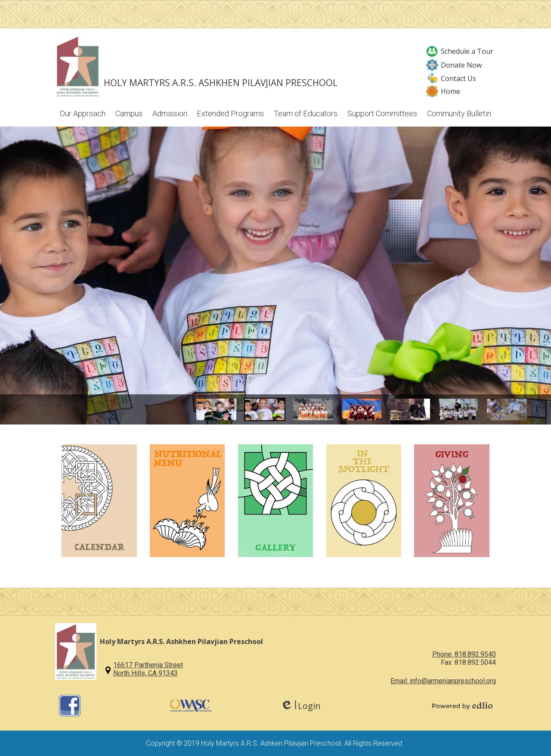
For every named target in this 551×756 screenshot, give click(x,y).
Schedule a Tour (460, 51)
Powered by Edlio (462, 706)
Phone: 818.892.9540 (464, 654)
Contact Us (451, 78)
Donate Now (454, 65)
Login (301, 706)
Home (443, 91)
